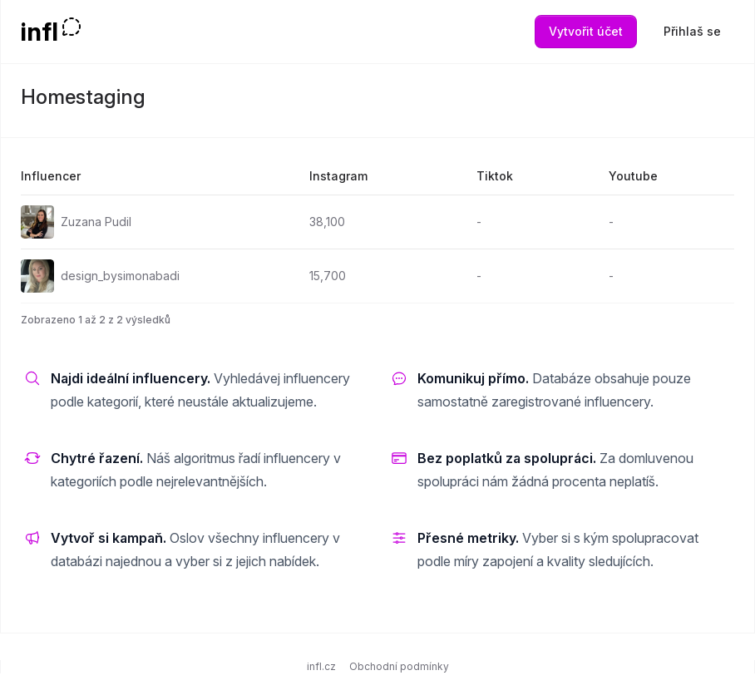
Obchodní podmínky (399, 666)
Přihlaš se (692, 31)
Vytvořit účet (586, 31)
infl (39, 32)
